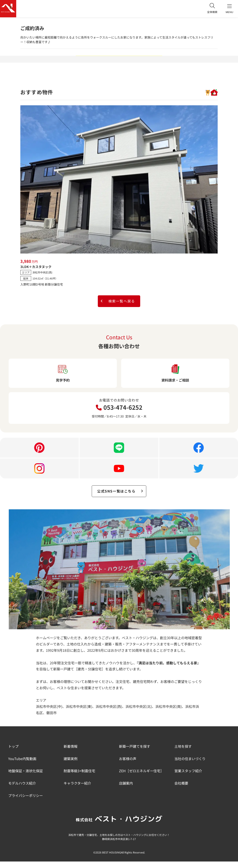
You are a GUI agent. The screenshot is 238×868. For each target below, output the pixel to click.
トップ (13, 746)
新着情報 (71, 746)
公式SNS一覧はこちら (120, 491)
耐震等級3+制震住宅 (79, 771)
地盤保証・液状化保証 (26, 771)
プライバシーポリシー (26, 796)
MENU (229, 9)
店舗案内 (126, 783)
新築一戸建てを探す (135, 746)
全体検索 (212, 9)
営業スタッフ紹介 (188, 771)
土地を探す (183, 746)
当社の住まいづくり (190, 759)
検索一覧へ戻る (118, 301)
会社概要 (181, 783)
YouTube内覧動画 (22, 759)
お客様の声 (128, 759)
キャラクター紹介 (77, 783)
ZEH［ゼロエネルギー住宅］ (141, 771)
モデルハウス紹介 (22, 783)
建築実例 (71, 759)
